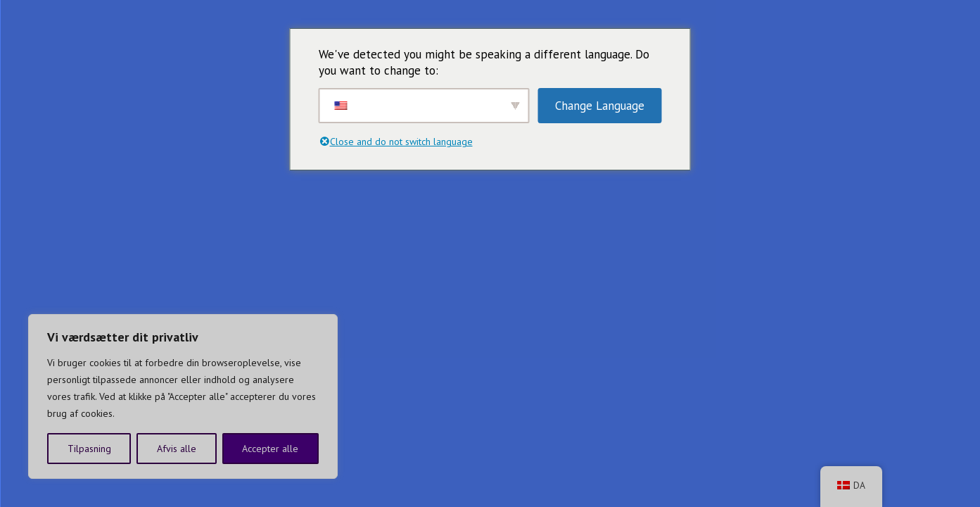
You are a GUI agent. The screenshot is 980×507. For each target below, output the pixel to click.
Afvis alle (177, 449)
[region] (183, 396)
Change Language (600, 106)
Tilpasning (89, 449)
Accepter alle (270, 449)
